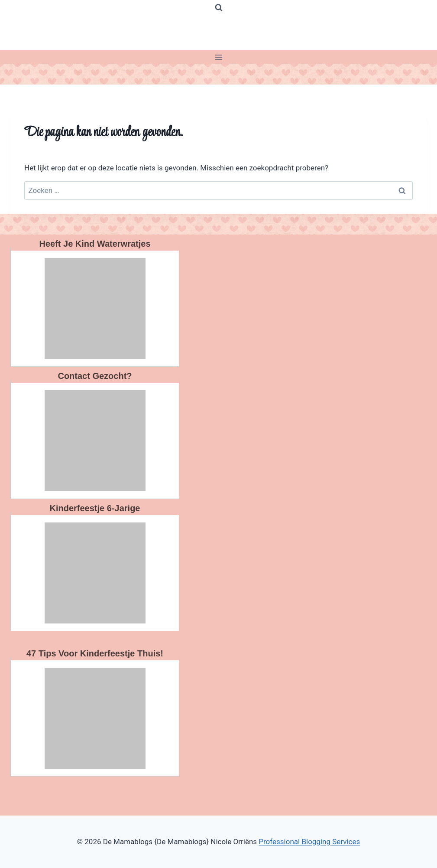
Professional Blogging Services (309, 842)
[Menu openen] (218, 57)
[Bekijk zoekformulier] (219, 8)
